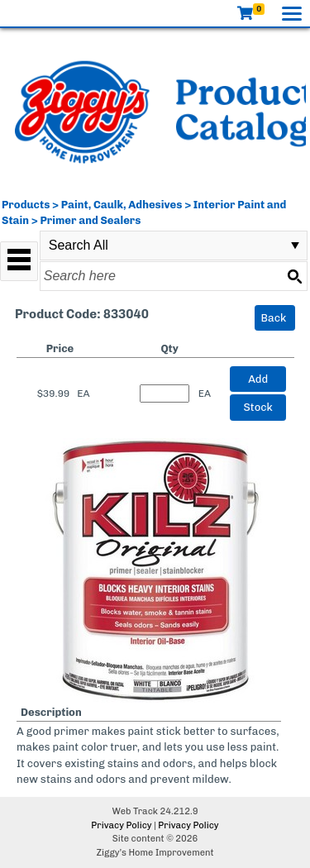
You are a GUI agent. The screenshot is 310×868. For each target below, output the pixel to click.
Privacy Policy (121, 825)
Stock (258, 407)
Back (274, 318)
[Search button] (294, 276)
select (295, 246)
